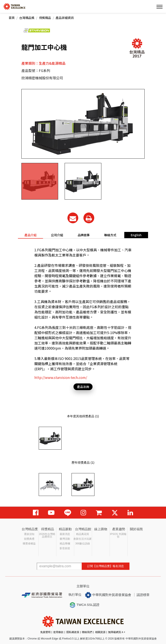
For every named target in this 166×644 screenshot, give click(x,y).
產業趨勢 (119, 529)
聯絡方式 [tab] (110, 235)
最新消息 (65, 534)
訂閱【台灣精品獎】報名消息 (106, 566)
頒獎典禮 (29, 539)
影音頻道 (65, 548)
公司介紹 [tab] (57, 235)
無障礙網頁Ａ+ (117, 632)
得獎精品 (45, 18)
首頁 (12, 18)
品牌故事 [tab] (84, 235)
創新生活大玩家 (83, 539)
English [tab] (136, 235)
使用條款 (58, 632)
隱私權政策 (73, 632)
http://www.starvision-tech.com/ (61, 377)
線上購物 (101, 529)
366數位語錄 (83, 544)
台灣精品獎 (27, 18)
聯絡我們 (87, 632)
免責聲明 (45, 632)
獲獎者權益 (29, 544)
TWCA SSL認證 (84, 605)
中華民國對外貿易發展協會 (108, 595)
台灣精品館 (83, 529)
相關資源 (100, 632)
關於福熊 (136, 529)
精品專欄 (65, 544)
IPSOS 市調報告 (118, 535)
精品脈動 (65, 529)
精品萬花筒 (83, 534)
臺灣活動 (65, 539)
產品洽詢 (83, 387)
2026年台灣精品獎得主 (47, 535)
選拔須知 (29, 534)
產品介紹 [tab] (30, 235)
